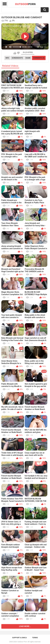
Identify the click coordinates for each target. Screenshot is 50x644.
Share (28, 58)
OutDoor (25, 4)
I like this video (15, 53)
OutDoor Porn (22, 642)
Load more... (25, 626)
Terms (35, 638)
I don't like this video (18, 53)
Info (7, 58)
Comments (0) (39, 58)
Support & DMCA (19, 638)
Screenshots (17, 58)
